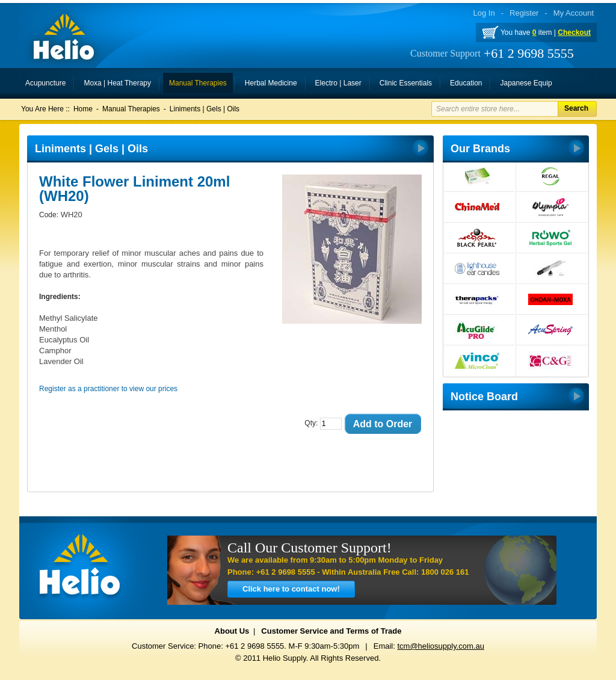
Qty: (311, 423)
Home (83, 109)
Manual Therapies (131, 109)
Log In (484, 13)
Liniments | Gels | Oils (205, 109)
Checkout (574, 32)
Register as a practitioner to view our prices (108, 389)
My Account (574, 13)
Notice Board (484, 397)
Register (524, 13)
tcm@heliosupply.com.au (440, 646)
